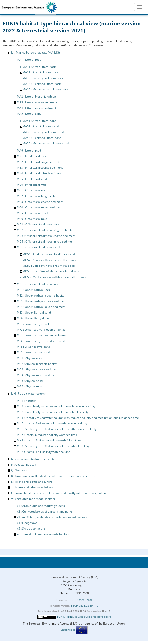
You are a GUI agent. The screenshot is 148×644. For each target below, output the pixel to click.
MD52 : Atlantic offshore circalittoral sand (50, 260)
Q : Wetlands (19, 470)
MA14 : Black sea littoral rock (42, 84)
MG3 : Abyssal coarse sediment (38, 369)
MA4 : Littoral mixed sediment (36, 108)
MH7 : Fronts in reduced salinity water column (47, 435)
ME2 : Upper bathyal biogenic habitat (41, 295)
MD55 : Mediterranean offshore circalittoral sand (55, 277)
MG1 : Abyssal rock (29, 358)
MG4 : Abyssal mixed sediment (37, 375)
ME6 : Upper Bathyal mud (34, 318)
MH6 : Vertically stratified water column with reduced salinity (57, 429)
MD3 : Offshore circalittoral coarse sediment (46, 236)
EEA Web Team (83, 600)
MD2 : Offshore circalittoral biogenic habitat (46, 230)
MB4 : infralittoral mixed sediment (39, 173)
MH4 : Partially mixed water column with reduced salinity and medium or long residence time (78, 418)
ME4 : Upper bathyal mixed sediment (41, 307)
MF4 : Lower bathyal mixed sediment (41, 341)
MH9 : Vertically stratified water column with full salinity (53, 446)
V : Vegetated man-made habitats (33, 499)
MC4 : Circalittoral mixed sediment (40, 207)
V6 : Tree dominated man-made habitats (43, 534)
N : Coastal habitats (24, 465)
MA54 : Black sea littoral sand (42, 138)
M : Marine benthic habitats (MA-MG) (36, 52)
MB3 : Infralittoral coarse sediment (40, 168)
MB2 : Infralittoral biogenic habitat (39, 162)
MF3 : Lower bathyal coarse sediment (41, 335)
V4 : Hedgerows (27, 523)
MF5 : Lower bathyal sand (34, 347)
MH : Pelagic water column (29, 394)
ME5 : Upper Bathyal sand (34, 313)
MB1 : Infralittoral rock (31, 156)
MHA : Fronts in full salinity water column (44, 452)
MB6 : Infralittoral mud (32, 185)
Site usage (79, 617)
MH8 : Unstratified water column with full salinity (49, 440)
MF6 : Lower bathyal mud (33, 352)
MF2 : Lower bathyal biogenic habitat (41, 330)
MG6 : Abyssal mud (29, 386)
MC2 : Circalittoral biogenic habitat (40, 196)
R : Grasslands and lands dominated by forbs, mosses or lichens (53, 476)
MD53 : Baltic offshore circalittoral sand (49, 266)
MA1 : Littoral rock (29, 60)
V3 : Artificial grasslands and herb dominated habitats (52, 517)
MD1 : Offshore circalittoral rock (38, 224)
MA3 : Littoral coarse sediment (37, 102)
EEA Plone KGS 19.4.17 (85, 606)
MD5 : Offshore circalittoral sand (38, 247)
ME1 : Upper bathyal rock (33, 290)
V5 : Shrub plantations (31, 529)
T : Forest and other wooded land (33, 487)
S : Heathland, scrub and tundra (32, 482)
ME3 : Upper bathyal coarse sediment (42, 301)
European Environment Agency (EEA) (74, 577)
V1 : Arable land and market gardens (41, 506)
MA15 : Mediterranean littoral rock (45, 89)
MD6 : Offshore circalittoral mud (38, 284)
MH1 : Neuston (27, 401)
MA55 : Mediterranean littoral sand (46, 143)
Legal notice (68, 630)
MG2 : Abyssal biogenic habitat (37, 364)
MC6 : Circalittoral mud (32, 219)
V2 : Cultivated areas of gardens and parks (45, 511)
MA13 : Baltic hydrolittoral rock (43, 78)
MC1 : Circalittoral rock (32, 190)
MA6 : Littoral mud (29, 151)
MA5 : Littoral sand (29, 114)
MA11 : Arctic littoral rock (39, 67)
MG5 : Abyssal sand (30, 381)
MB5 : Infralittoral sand (32, 179)
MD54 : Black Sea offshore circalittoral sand (51, 271)
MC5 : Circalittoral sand (32, 213)
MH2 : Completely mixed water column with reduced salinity (56, 406)
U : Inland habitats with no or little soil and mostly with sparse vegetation (58, 493)
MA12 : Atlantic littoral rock (40, 72)
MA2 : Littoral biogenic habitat (36, 97)
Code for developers (98, 617)
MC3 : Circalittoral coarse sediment (40, 202)
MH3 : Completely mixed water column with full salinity (53, 412)
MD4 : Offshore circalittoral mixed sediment (46, 241)
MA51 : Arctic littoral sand (39, 121)
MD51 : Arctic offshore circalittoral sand (49, 254)
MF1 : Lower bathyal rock (33, 324)
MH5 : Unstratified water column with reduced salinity (52, 423)
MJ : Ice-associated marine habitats (34, 459)
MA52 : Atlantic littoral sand (41, 126)
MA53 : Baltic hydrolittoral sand (43, 132)
